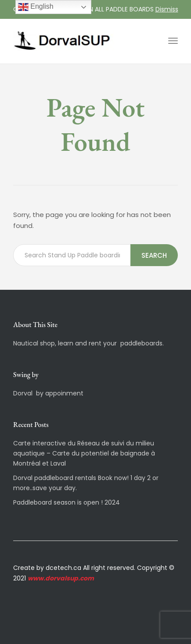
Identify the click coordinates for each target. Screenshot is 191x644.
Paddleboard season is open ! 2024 (67, 502)
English (36, 7)
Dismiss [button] (167, 9)
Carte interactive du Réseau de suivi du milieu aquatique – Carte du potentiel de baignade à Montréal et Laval (84, 453)
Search (154, 255)
